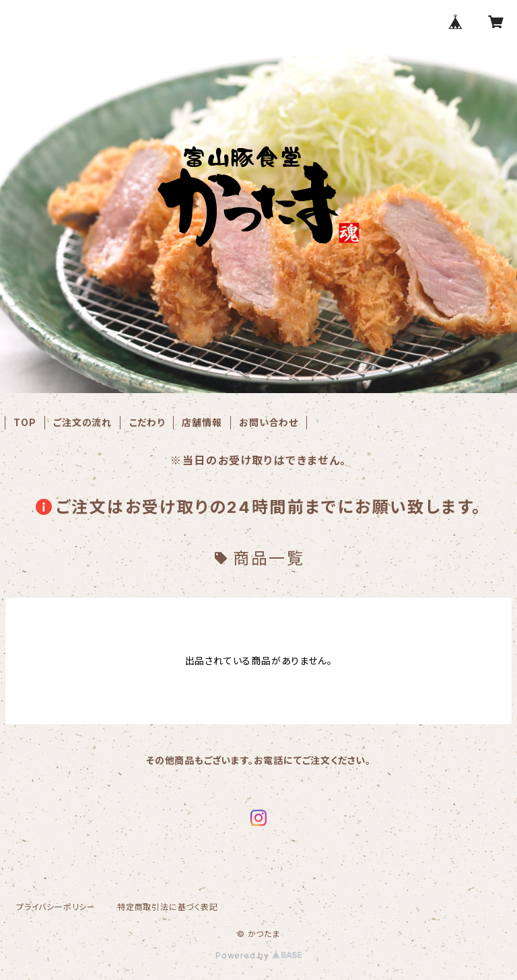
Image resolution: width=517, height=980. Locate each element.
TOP (25, 422)
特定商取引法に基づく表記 (168, 907)
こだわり (147, 422)
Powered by (258, 955)
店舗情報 (202, 422)
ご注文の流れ (82, 422)
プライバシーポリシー (56, 907)
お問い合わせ (269, 422)
